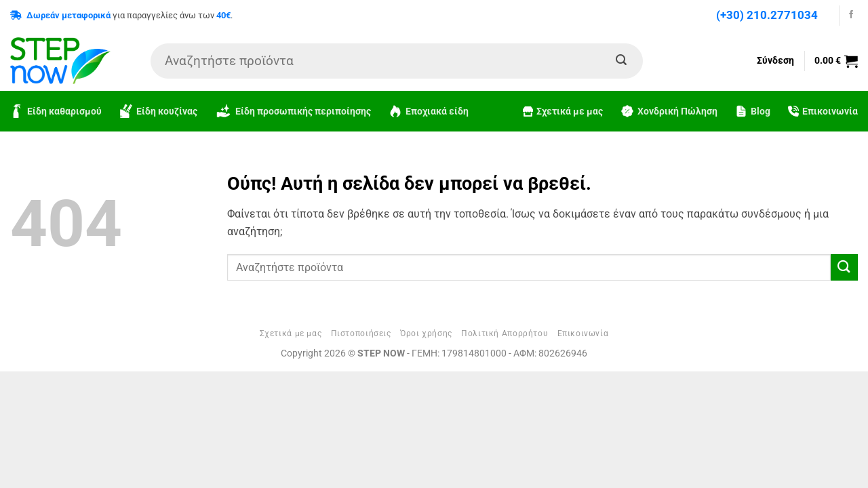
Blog (753, 111)
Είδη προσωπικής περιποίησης (293, 111)
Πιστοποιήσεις (361, 333)
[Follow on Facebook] (851, 15)
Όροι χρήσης (426, 333)
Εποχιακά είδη (429, 111)
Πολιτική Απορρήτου (505, 333)
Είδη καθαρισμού (56, 111)
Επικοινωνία (823, 111)
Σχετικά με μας (563, 111)
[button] (836, 61)
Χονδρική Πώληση (669, 111)
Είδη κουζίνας (158, 111)
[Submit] (621, 61)
